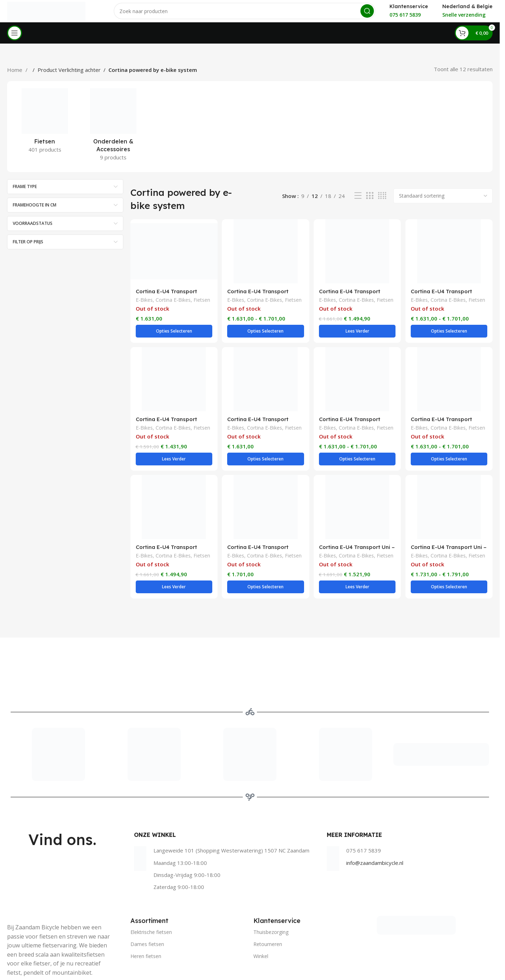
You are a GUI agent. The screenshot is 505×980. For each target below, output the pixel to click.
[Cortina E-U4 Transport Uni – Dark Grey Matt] (358, 490)
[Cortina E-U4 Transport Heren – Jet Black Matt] (265, 490)
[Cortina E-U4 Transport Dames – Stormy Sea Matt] (173, 490)
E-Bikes (144, 307)
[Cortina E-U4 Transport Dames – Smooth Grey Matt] (358, 374)
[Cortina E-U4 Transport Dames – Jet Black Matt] (265, 257)
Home (15, 76)
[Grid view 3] (370, 202)
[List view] (358, 202)
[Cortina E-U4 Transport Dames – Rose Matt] (265, 374)
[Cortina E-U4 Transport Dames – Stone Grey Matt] (450, 374)
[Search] (245, 14)
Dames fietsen (147, 913)
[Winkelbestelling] (443, 202)
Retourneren (268, 913)
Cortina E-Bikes (173, 307)
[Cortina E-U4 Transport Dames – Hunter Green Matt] (173, 257)
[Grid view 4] (382, 202)
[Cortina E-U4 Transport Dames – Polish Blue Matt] (173, 374)
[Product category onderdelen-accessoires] (113, 133)
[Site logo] (47, 13)
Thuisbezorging (271, 901)
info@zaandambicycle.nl (375, 832)
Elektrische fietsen (151, 901)
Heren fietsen (146, 925)
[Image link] (416, 894)
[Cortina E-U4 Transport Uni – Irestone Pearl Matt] (450, 490)
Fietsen (202, 307)
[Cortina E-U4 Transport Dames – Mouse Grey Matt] (450, 257)
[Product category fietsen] (45, 129)
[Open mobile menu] (15, 39)
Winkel (261, 925)
